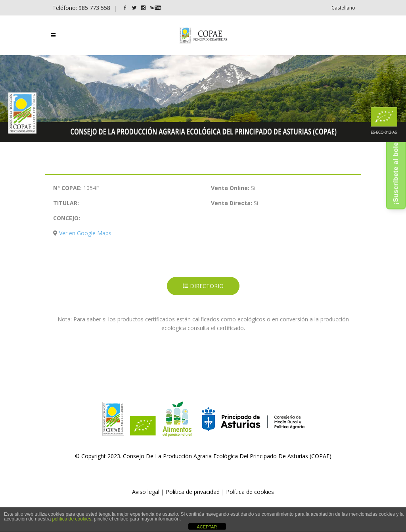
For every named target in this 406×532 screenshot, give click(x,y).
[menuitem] (343, 8)
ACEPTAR (207, 527)
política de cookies (72, 519)
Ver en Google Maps (85, 233)
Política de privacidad (193, 492)
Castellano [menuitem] (343, 8)
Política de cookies (250, 492)
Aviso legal (146, 492)
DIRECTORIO (203, 286)
